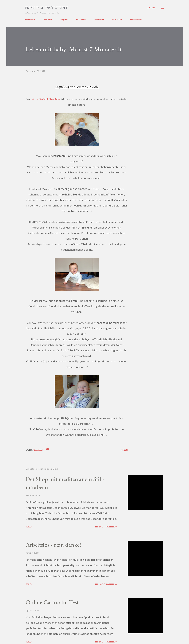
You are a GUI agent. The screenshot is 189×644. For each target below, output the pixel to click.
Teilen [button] (124, 450)
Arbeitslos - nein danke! (53, 545)
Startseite (30, 19)
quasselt (38, 450)
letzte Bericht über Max (46, 99)
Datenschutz (136, 19)
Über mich (47, 19)
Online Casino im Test (52, 602)
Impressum (117, 19)
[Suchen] (151, 8)
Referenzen (99, 19)
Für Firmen (81, 19)
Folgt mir (64, 19)
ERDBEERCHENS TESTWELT (46, 8)
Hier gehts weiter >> (106, 527)
